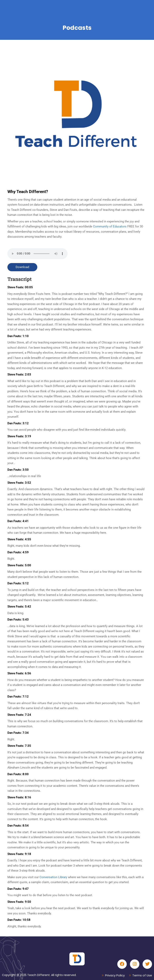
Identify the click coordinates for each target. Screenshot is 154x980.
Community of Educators (109, 226)
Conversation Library (53, 877)
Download (22, 267)
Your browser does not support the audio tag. (37, 254)
